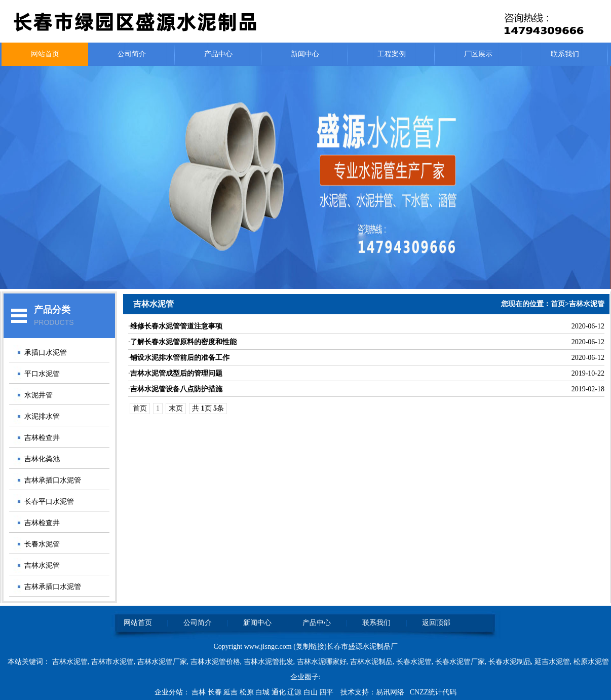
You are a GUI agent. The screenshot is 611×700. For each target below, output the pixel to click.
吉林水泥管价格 (215, 662)
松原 (248, 692)
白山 (312, 692)
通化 (280, 692)
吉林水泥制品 (371, 662)
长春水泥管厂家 (460, 662)
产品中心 (218, 54)
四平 (327, 692)
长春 (216, 692)
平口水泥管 (42, 374)
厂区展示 (478, 54)
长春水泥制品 (510, 662)
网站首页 (45, 54)
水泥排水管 (42, 416)
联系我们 (565, 54)
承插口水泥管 (46, 353)
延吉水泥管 (552, 662)
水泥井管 (39, 395)
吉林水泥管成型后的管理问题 (176, 373)
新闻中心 (305, 54)
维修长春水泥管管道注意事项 (176, 326)
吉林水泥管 (42, 565)
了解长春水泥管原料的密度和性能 (183, 342)
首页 (558, 304)
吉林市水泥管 (112, 662)
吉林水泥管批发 (269, 662)
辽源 (295, 692)
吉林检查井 (42, 438)
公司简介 (132, 54)
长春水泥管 (42, 544)
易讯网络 (390, 692)
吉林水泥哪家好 (322, 662)
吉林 (200, 692)
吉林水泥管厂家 (162, 662)
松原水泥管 (591, 662)
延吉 (232, 692)
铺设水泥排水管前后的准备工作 (180, 358)
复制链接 (310, 647)
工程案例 (392, 54)
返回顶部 (436, 623)
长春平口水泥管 (49, 502)
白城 (263, 692)
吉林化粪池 (42, 459)
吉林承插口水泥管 (53, 480)
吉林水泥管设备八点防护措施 (176, 389)
